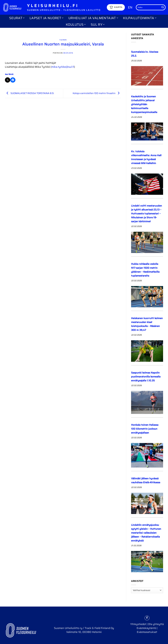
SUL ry (98, 25)
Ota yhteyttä (156, 624)
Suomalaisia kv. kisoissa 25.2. (145, 54)
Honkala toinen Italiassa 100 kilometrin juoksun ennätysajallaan (145, 429)
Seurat (17, 18)
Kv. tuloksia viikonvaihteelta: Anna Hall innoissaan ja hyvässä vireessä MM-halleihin (146, 157)
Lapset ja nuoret (47, 18)
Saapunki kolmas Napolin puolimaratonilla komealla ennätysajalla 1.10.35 (146, 377)
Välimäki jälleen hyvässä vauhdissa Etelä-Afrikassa (146, 480)
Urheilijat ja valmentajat (93, 18)
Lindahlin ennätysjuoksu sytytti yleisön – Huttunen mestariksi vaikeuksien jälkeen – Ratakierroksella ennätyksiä (146, 533)
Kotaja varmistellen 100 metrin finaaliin (97, 93)
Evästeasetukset (147, 632)
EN (130, 7)
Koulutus (76, 25)
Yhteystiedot (138, 624)
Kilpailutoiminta (140, 18)
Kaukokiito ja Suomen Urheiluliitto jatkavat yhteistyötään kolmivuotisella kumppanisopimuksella (144, 104)
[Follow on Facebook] (147, 618)
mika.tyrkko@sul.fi (63, 67)
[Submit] (163, 7)
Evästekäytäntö (146, 628)
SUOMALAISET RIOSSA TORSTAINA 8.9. (29, 93)
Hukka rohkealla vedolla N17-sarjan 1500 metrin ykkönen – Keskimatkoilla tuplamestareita (145, 270)
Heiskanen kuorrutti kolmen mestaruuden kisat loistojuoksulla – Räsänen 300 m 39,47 (147, 324)
